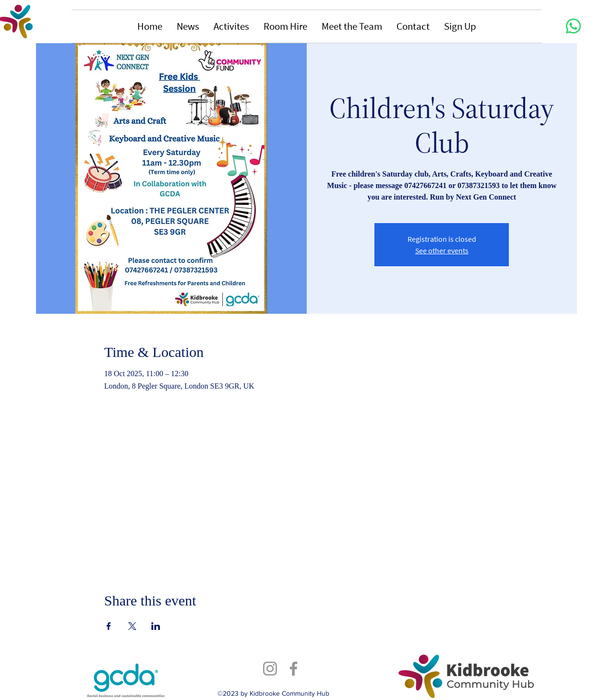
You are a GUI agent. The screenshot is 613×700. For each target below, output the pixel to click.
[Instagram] (270, 669)
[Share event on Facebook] (109, 626)
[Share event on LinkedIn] (156, 626)
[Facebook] (294, 669)
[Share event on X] (132, 626)
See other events (442, 250)
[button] (188, 26)
